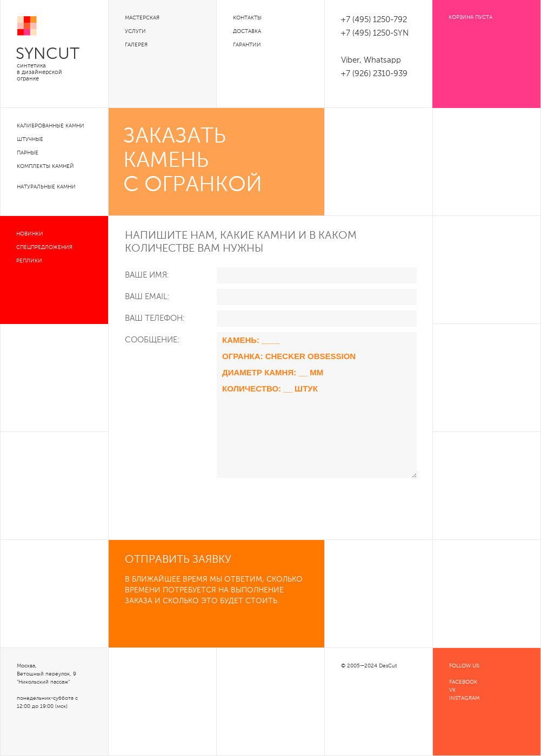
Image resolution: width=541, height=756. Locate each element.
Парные (28, 153)
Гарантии (247, 45)
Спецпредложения (44, 247)
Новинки (30, 234)
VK (452, 690)
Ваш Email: (147, 297)
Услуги (135, 31)
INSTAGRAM (464, 698)
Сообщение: (152, 340)
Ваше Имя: (147, 275)
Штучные (30, 139)
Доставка (247, 31)
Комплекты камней (45, 166)
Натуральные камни (46, 187)
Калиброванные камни (51, 126)
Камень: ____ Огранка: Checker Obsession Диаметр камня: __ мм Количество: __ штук (317, 405)
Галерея (136, 45)
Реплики (29, 261)
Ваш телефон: (155, 318)
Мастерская (142, 18)
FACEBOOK (463, 682)
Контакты (247, 18)
